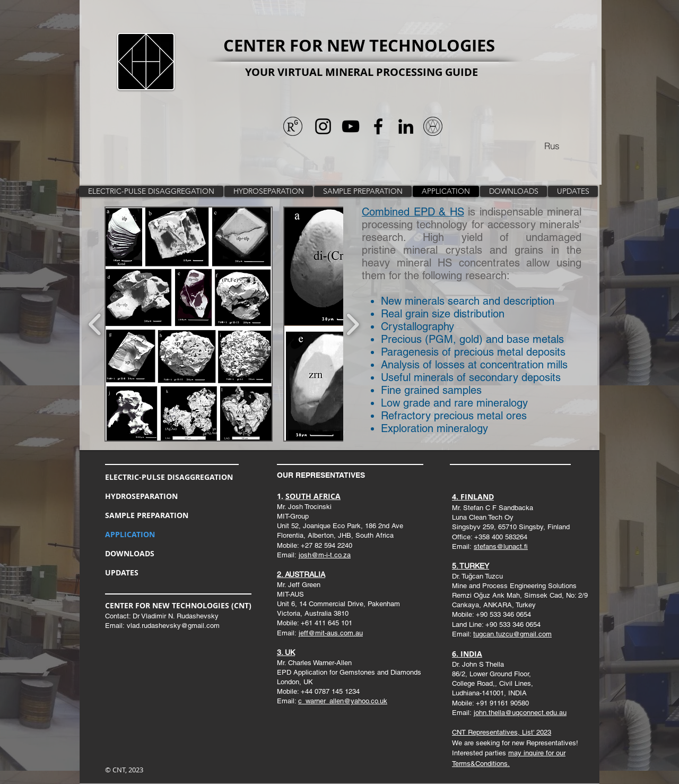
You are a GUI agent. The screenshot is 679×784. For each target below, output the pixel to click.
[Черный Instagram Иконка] (323, 126)
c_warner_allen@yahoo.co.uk (343, 701)
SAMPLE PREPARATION (147, 515)
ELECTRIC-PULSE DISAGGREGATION (169, 477)
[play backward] (95, 324)
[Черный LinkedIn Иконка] (406, 126)
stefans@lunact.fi (501, 546)
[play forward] (352, 324)
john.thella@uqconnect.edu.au (520, 713)
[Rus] (552, 145)
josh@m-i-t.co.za (325, 555)
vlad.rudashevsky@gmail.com (173, 626)
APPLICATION (130, 534)
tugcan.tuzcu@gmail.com (512, 634)
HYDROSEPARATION (141, 496)
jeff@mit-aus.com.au (331, 633)
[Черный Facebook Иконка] (378, 126)
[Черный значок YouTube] (351, 126)
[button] (189, 324)
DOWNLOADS (130, 553)
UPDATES (122, 572)
